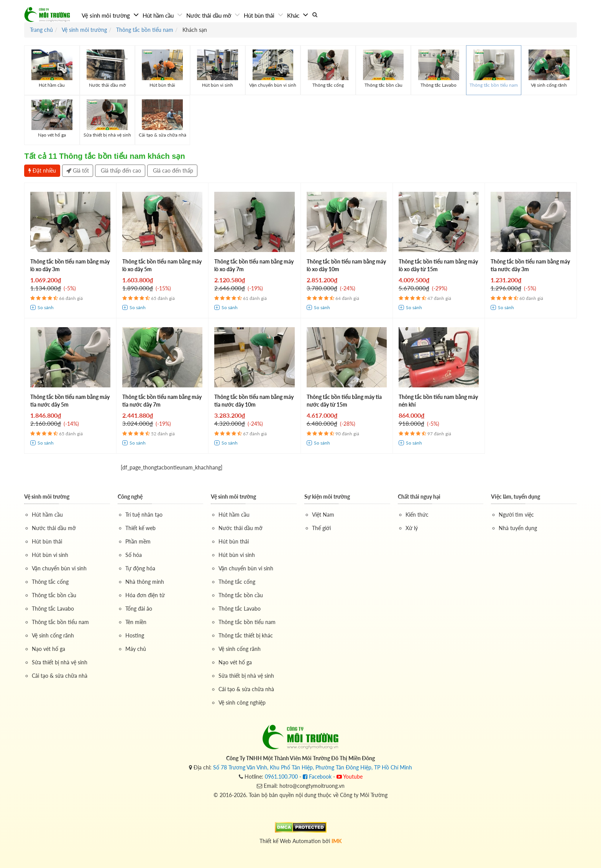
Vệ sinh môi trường (107, 15)
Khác (294, 15)
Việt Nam (323, 515)
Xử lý (412, 528)
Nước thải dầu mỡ (209, 15)
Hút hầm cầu (159, 15)
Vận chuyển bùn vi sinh (59, 568)
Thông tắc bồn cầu (54, 595)
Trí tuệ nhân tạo (144, 515)
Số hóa (134, 555)
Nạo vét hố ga (48, 649)
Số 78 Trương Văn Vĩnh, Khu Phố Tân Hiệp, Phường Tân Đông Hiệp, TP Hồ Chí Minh (313, 767)
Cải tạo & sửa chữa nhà (60, 676)
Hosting (135, 635)
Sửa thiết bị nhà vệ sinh (60, 662)
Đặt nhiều (42, 170)
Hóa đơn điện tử (145, 595)
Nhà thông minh (145, 582)
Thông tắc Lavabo (53, 609)
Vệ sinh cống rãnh (53, 635)
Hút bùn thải (260, 15)
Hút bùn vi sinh (50, 555)
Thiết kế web (140, 528)
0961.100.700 (281, 777)
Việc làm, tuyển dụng (516, 497)
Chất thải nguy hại (419, 497)
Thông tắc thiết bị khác (246, 635)
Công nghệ (130, 497)
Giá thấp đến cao (120, 170)
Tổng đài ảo (139, 609)
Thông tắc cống (50, 582)
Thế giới (321, 528)
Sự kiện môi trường (327, 497)
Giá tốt (78, 170)
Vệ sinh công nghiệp (242, 702)
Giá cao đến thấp (172, 170)
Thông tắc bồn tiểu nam (60, 622)
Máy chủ (136, 649)
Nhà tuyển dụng (518, 528)
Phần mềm (138, 541)
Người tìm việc (516, 515)
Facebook (317, 777)
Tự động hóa (140, 568)
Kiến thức (417, 515)
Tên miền (136, 622)
